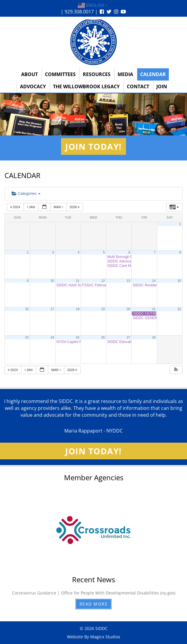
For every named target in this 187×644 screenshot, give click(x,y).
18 (78, 309)
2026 (75, 207)
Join (162, 87)
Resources (97, 74)
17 (52, 309)
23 (27, 337)
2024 (16, 207)
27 (128, 337)
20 (128, 309)
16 (27, 309)
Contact (138, 87)
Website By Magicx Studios (94, 637)
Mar (59, 207)
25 (78, 337)
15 (179, 281)
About (29, 74)
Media (125, 74)
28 (154, 337)
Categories (26, 193)
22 (179, 309)
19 (103, 309)
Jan (31, 207)
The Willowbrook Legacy (86, 87)
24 (52, 337)
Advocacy (33, 87)
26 (103, 337)
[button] (176, 370)
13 (128, 281)
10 (52, 281)
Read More (94, 604)
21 (154, 309)
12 (103, 281)
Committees (60, 74)
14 (154, 281)
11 (78, 281)
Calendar (153, 74)
